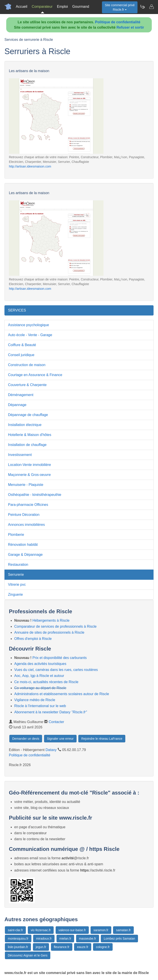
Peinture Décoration (24, 515)
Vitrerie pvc (17, 585)
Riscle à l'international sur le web (40, 706)
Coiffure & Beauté (22, 345)
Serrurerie (16, 575)
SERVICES (17, 310)
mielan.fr (65, 939)
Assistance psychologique (28, 325)
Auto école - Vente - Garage (30, 335)
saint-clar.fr (15, 930)
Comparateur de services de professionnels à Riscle (55, 626)
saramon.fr (101, 930)
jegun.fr (41, 947)
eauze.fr (83, 947)
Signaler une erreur (60, 739)
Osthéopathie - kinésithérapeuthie (35, 495)
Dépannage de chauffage (28, 415)
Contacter (56, 722)
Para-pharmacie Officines (28, 505)
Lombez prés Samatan (119, 939)
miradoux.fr (44, 939)
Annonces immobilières (26, 525)
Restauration (18, 565)
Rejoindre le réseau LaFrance (102, 739)
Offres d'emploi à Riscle (33, 639)
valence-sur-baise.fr (72, 930)
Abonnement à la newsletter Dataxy (51, 712)
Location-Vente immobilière (29, 465)
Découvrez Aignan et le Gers (28, 955)
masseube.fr (88, 939)
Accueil (22, 7)
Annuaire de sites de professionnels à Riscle (49, 632)
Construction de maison (27, 365)
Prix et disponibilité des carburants (60, 658)
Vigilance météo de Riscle (35, 700)
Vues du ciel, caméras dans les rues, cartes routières (56, 670)
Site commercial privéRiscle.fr (120, 7)
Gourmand (81, 7)
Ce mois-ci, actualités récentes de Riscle (46, 682)
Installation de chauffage (27, 445)
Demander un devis (26, 739)
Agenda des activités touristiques (40, 664)
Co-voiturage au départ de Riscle (40, 688)
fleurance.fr (62, 947)
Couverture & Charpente (27, 385)
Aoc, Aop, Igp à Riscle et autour (39, 676)
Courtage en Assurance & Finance (35, 375)
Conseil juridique (21, 355)
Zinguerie (15, 595)
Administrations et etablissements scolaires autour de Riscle (62, 694)
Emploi (62, 7)
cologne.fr (103, 947)
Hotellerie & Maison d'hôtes (30, 435)
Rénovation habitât (23, 545)
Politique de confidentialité (118, 22)
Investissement (20, 455)
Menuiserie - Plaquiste (26, 485)
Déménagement (21, 395)
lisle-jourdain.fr (18, 947)
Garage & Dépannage (25, 555)
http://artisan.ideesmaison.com (30, 166)
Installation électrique (25, 425)
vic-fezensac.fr (41, 930)
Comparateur (42, 7)
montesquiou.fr (18, 939)
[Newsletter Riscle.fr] (142, 7)
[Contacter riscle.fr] (151, 7)
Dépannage (17, 405)
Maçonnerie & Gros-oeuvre (29, 475)
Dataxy (51, 750)
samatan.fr (123, 930)
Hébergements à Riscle (51, 620)
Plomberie (16, 535)
